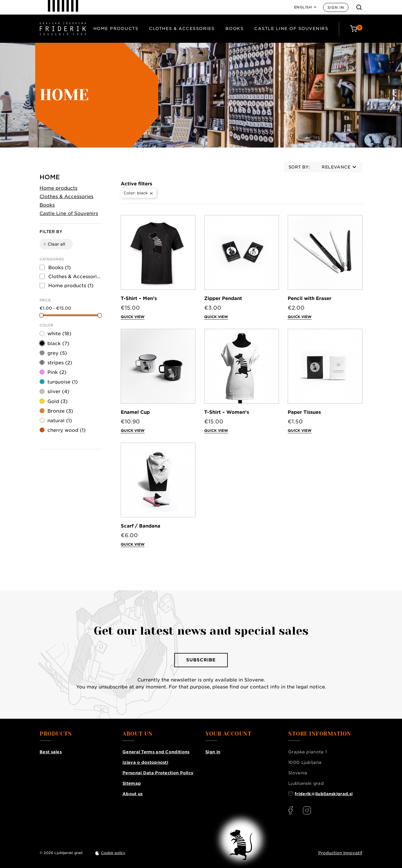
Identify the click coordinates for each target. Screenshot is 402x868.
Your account (228, 734)
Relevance (339, 167)
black (58, 344)
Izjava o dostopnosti (145, 762)
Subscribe (201, 660)
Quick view (133, 317)
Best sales (51, 752)
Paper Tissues (304, 412)
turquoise (63, 382)
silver (58, 392)
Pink (57, 372)
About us (132, 794)
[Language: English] (305, 7)
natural (60, 421)
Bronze (60, 411)
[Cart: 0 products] (356, 29)
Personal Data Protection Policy (158, 773)
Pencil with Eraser (309, 298)
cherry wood (66, 430)
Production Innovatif (340, 853)
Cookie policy (113, 853)
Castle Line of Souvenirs (291, 29)
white (59, 334)
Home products (116, 29)
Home (50, 177)
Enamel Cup (135, 412)
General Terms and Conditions (156, 752)
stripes (60, 363)
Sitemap (132, 783)
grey (57, 353)
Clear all (54, 244)
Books (235, 29)
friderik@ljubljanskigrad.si (324, 794)
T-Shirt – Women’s (227, 412)
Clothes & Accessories (182, 29)
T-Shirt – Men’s (139, 298)
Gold (57, 401)
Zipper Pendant (223, 298)
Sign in (336, 7)
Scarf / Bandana (140, 526)
